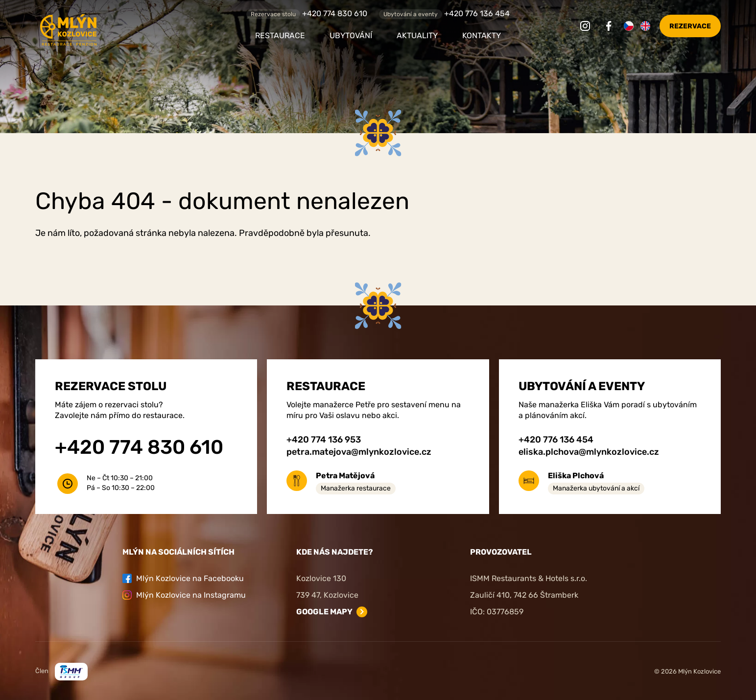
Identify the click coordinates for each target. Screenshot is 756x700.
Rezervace (690, 26)
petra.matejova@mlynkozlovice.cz (359, 452)
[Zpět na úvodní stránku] (121, 30)
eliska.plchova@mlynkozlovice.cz (589, 452)
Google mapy (324, 612)
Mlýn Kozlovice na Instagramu (184, 595)
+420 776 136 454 (477, 13)
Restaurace (280, 35)
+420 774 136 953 (324, 440)
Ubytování (351, 35)
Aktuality (417, 35)
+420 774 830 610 (335, 13)
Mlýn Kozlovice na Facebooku (183, 578)
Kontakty (482, 35)
